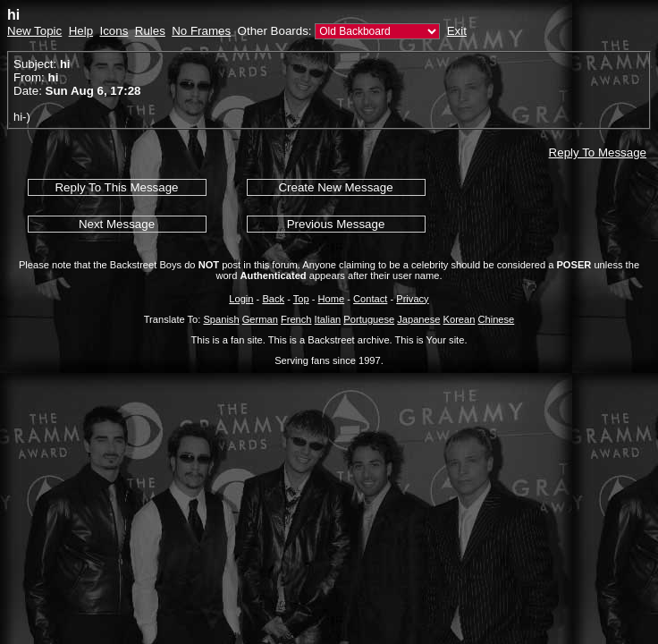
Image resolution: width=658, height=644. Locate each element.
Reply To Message (598, 153)
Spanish (221, 319)
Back (273, 299)
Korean (460, 319)
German (260, 319)
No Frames (201, 31)
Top (301, 299)
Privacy (412, 299)
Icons (114, 31)
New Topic (34, 31)
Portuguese (369, 319)
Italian (328, 319)
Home (332, 299)
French (296, 319)
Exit (457, 31)
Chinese (496, 319)
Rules (150, 31)
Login (241, 299)
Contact (370, 299)
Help (81, 31)
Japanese (418, 319)
